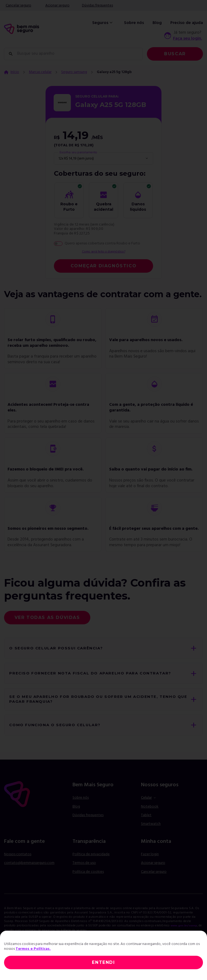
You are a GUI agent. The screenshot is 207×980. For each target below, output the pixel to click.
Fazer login (150, 869)
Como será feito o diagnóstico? (103, 252)
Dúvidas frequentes (97, 6)
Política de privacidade (91, 869)
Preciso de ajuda (187, 23)
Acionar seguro (57, 6)
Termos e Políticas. (33, 949)
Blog (157, 23)
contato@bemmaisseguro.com (29, 878)
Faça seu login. (188, 39)
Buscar (175, 54)
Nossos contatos (18, 869)
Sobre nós (134, 23)
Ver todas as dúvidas (47, 618)
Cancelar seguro (18, 6)
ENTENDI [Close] (103, 962)
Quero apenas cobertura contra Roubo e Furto (102, 244)
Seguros (103, 23)
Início (15, 72)
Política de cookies (88, 887)
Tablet (146, 830)
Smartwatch (151, 839)
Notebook (150, 822)
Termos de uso (84, 878)
